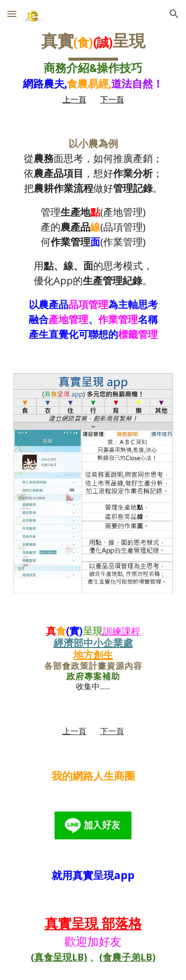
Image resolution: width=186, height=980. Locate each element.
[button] (12, 14)
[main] (93, 68)
